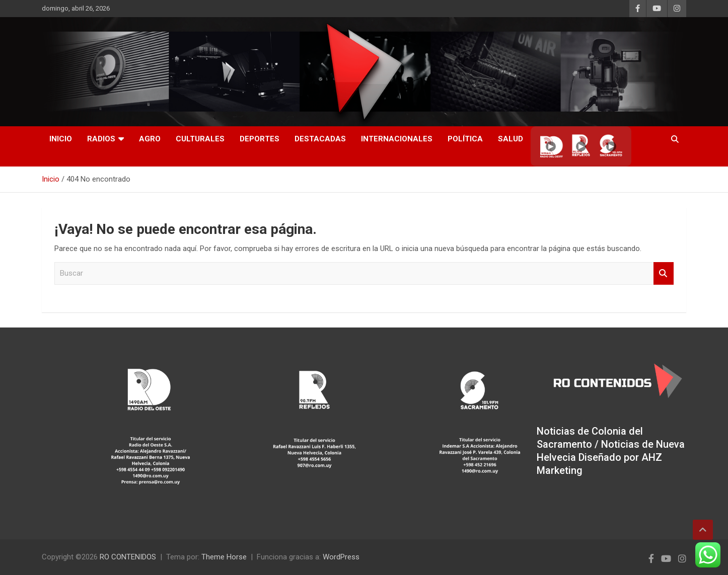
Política (465, 139)
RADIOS (101, 139)
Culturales (200, 139)
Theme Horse (224, 557)
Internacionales (397, 139)
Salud (511, 139)
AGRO (150, 139)
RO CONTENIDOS (128, 557)
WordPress (341, 557)
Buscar (664, 273)
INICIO (61, 139)
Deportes (260, 139)
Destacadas (320, 139)
